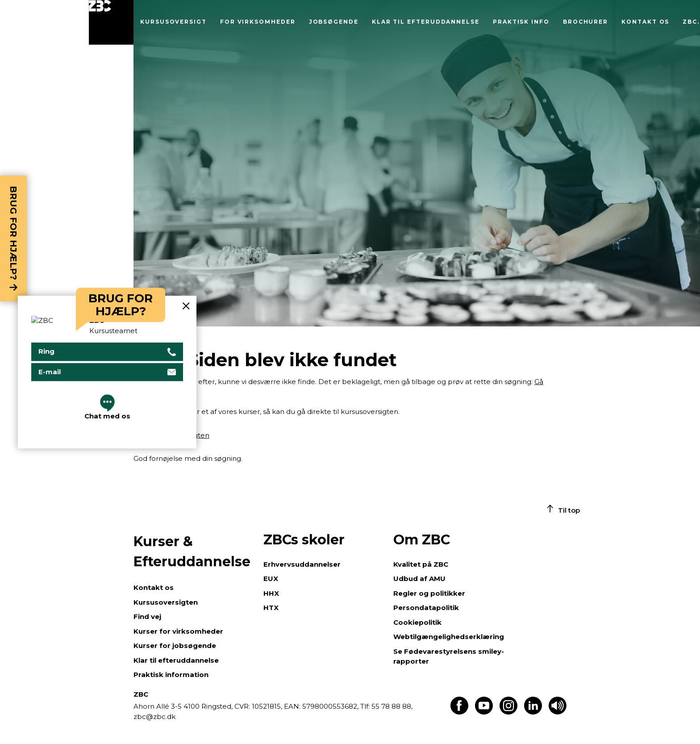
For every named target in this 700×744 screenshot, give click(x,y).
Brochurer (585, 22)
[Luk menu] (111, 22)
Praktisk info (521, 22)
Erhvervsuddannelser (302, 564)
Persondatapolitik (426, 608)
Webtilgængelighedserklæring (449, 637)
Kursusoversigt (173, 22)
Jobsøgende (334, 22)
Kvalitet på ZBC (421, 564)
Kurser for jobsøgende (175, 646)
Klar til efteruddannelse (426, 22)
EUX (271, 579)
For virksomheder (258, 22)
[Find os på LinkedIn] (533, 712)
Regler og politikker (429, 593)
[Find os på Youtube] (484, 712)
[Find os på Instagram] (508, 712)
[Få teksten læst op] (558, 712)
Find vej (147, 617)
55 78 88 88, (391, 706)
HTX (271, 608)
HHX (271, 593)
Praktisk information (171, 675)
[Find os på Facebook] (459, 712)
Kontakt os (645, 22)
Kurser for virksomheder (178, 631)
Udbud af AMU (419, 579)
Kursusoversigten (166, 602)
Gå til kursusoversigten (171, 435)
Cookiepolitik (417, 622)
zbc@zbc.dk (154, 717)
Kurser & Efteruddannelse (192, 552)
